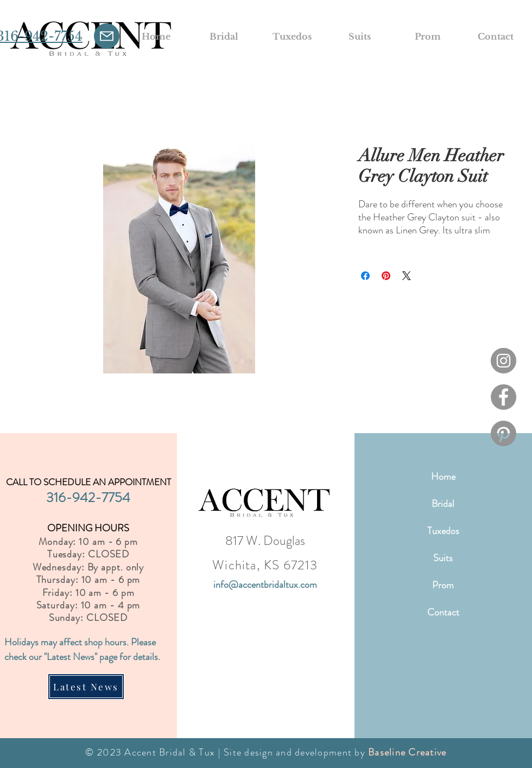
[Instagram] (503, 361)
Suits (443, 558)
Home (443, 477)
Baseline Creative (407, 752)
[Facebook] (503, 397)
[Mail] (107, 36)
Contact (443, 612)
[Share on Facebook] (365, 276)
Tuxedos (443, 531)
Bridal (443, 504)
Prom (443, 585)
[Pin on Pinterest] (386, 276)
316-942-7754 (88, 498)
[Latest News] (86, 687)
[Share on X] (407, 276)
